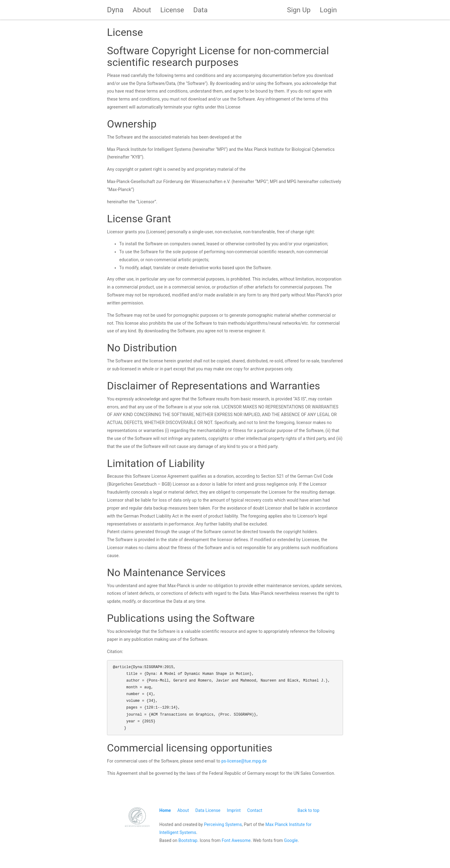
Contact (255, 810)
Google (291, 840)
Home (165, 810)
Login (328, 10)
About (142, 10)
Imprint (234, 810)
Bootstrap (188, 840)
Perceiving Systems (223, 824)
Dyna (115, 10)
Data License (208, 810)
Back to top (308, 810)
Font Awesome (236, 840)
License (172, 10)
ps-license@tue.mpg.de (244, 761)
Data (201, 10)
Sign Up (299, 10)
